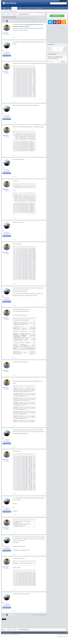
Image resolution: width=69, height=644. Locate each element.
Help (55, 633)
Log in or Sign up (63, 1)
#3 (45, 101)
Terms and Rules (60, 635)
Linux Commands (28, 8)
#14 (45, 447)
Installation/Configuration (13, 18)
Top (65, 633)
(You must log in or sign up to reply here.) (40, 615)
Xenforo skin (4, 633)
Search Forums (6, 11)
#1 (45, 38)
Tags (9, 8)
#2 (45, 59)
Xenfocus (9, 633)
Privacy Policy (65, 635)
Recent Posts (14, 11)
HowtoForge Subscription (38, 8)
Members (20, 8)
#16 (45, 515)
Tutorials (4, 8)
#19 (45, 590)
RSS (67, 633)
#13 (45, 426)
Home (62, 633)
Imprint (58, 633)
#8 (45, 240)
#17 (45, 533)
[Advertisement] (57, 72)
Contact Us (51, 633)
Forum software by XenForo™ (11, 635)
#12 (45, 375)
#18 (45, 554)
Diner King (65, 51)
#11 (45, 358)
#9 (45, 284)
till (3, 50)
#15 (45, 494)
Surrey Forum (66, 637)
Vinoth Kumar (26, 18)
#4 (45, 123)
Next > (13, 21)
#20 (45, 611)
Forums (14, 8)
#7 (45, 218)
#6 (45, 177)
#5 (45, 155)
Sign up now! (57, 16)
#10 (45, 305)
